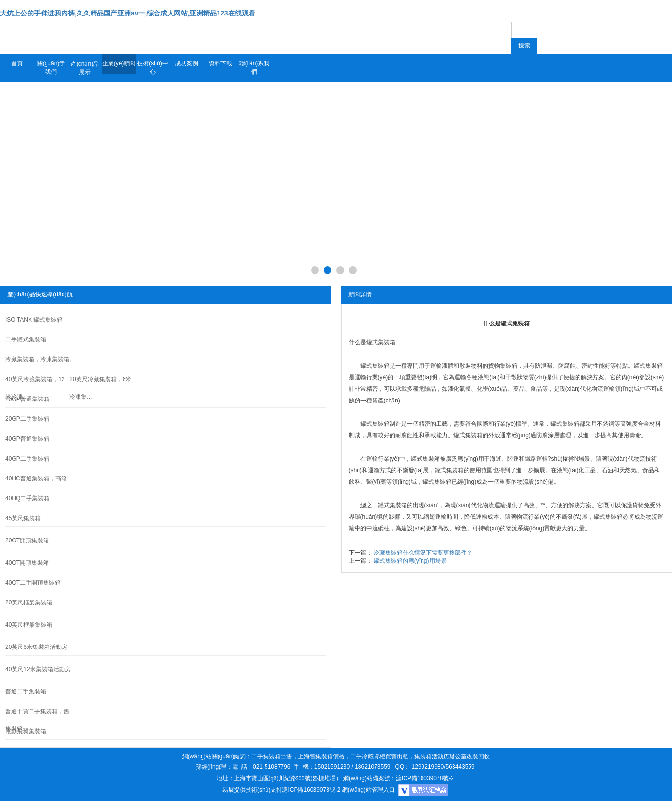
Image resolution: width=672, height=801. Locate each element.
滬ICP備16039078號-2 (311, 790)
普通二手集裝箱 (26, 692)
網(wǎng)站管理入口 (368, 790)
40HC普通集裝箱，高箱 (36, 478)
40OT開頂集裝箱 (27, 563)
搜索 (524, 46)
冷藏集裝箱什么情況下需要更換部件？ (423, 553)
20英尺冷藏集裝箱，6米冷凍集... (100, 388)
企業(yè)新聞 (119, 63)
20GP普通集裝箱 (27, 399)
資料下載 (220, 63)
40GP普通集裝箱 (27, 439)
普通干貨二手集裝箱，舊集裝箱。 (37, 720)
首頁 (17, 63)
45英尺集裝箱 (23, 518)
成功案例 (187, 63)
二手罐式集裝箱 (26, 339)
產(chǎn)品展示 (85, 68)
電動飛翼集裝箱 (26, 731)
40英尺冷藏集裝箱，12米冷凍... (35, 388)
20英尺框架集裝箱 (29, 602)
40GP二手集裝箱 (27, 459)
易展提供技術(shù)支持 (252, 790)
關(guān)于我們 (51, 68)
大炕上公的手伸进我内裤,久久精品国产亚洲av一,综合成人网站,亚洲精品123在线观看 (128, 13)
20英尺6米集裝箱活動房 (36, 647)
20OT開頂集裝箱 (27, 540)
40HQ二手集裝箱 (27, 498)
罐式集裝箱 (381, 342)
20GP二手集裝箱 (27, 419)
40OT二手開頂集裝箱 (33, 583)
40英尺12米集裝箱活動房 (38, 669)
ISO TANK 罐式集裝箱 (34, 320)
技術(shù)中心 (152, 68)
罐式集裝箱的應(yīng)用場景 (410, 561)
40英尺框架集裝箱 (29, 625)
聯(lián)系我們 (255, 68)
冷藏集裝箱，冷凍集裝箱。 (40, 359)
